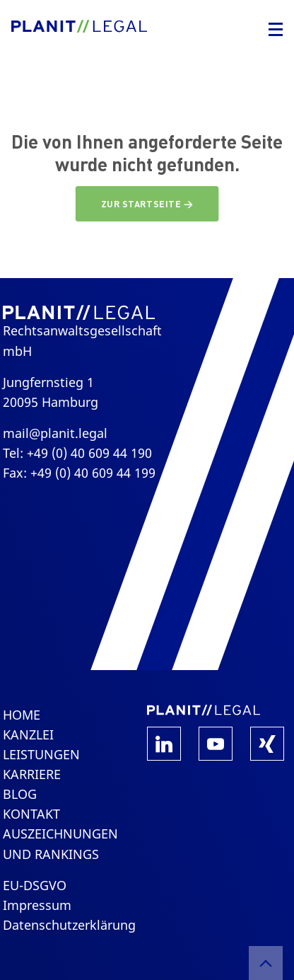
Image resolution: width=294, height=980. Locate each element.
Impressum (37, 905)
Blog (20, 794)
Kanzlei (28, 734)
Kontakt (31, 814)
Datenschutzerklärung (69, 925)
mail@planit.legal (55, 433)
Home (22, 715)
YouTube (216, 744)
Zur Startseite (142, 204)
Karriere (32, 774)
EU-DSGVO (35, 885)
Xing (267, 744)
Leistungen (41, 754)
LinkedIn (164, 744)
